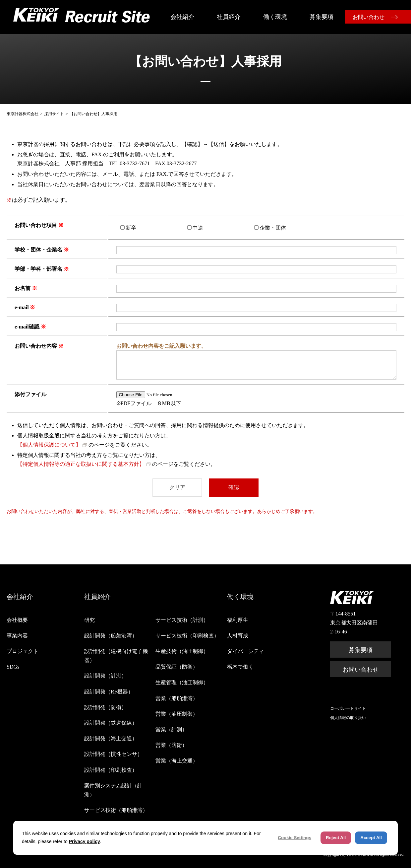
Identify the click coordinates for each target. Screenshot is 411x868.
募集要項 (322, 17)
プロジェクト (23, 651)
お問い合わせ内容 (36, 346)
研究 (89, 620)
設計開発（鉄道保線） (111, 723)
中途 (198, 228)
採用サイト (54, 114)
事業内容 (17, 636)
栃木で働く (240, 667)
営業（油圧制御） (177, 714)
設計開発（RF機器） (109, 692)
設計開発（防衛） (105, 707)
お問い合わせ (369, 17)
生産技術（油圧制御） (182, 651)
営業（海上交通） (177, 761)
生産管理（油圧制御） (182, 682)
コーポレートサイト (348, 708)
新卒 (131, 228)
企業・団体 (273, 228)
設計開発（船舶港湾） (111, 636)
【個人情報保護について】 (49, 445)
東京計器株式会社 (23, 114)
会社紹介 (182, 17)
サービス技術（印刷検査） (187, 636)
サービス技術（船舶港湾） (116, 810)
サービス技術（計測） (182, 620)
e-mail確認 (27, 327)
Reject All (336, 838)
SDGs (13, 667)
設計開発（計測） (105, 676)
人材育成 (238, 636)
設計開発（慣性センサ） (113, 754)
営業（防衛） (171, 745)
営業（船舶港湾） (177, 698)
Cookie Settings (294, 838)
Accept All (371, 838)
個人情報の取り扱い (348, 718)
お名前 (23, 288)
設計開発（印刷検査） (111, 770)
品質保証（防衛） (177, 667)
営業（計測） (171, 729)
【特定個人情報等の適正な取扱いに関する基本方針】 (81, 464)
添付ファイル (30, 394)
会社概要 (17, 620)
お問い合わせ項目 (36, 225)
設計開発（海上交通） (111, 738)
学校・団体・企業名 (38, 250)
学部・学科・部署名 (38, 269)
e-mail (22, 307)
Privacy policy (85, 841)
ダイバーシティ (246, 651)
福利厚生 (238, 620)
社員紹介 (229, 17)
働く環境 (275, 17)
